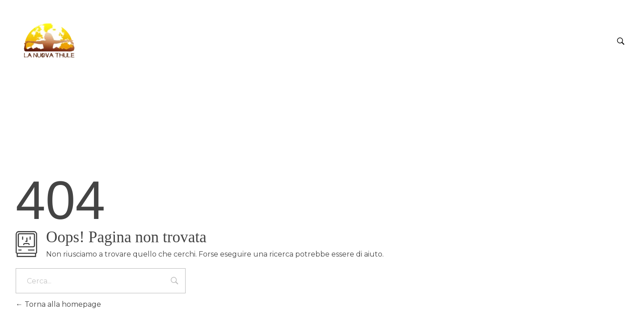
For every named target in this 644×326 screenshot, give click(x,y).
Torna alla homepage (58, 304)
